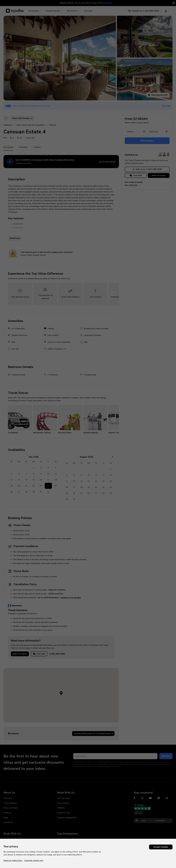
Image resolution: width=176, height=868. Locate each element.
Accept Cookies (161, 847)
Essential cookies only (34, 861)
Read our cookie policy (13, 861)
